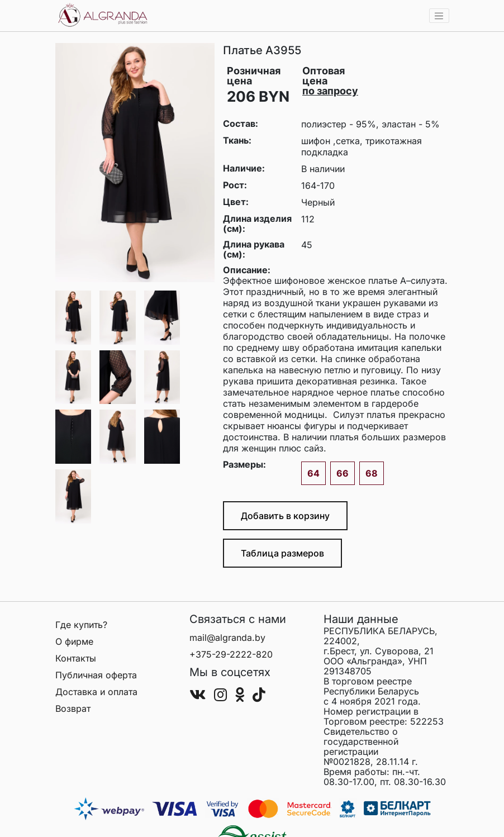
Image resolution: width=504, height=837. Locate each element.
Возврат (73, 708)
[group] (135, 163)
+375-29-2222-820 (231, 654)
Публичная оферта (96, 675)
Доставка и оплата (96, 692)
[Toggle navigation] (439, 16)
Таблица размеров (282, 553)
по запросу (330, 91)
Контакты (76, 658)
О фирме (74, 641)
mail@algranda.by (227, 638)
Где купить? (81, 625)
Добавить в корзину (285, 516)
